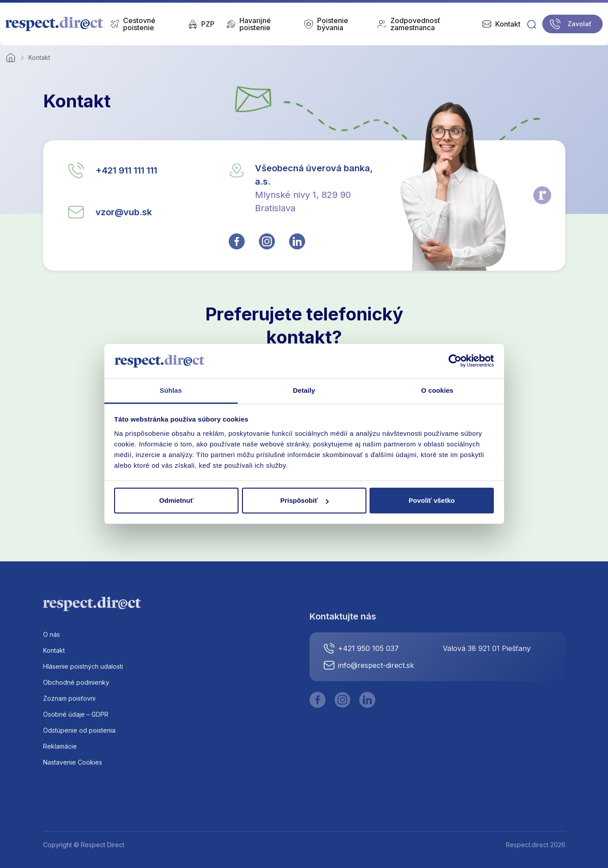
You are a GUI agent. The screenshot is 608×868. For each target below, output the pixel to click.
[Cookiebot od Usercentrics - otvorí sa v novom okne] (455, 361)
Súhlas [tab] (171, 390)
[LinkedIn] (367, 700)
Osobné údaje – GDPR (76, 714)
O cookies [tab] (437, 390)
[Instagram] (342, 700)
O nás (52, 634)
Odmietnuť (176, 500)
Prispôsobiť (304, 500)
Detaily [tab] (304, 390)
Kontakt (54, 650)
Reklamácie (60, 746)
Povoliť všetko (432, 500)
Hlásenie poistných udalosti (83, 666)
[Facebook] (318, 700)
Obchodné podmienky (76, 682)
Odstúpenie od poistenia (79, 730)
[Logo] (55, 24)
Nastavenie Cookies (73, 762)
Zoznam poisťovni (69, 698)
